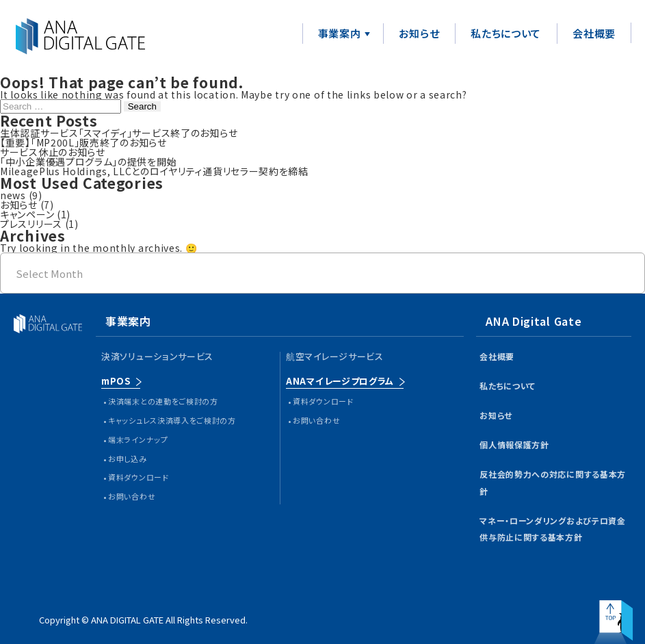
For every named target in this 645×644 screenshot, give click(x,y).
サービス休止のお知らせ (53, 152)
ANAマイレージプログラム (340, 381)
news (13, 195)
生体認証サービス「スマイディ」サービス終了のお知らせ (119, 133)
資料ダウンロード (139, 477)
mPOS (116, 381)
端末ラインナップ (138, 439)
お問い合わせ (132, 496)
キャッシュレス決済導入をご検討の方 (172, 420)
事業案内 (340, 33)
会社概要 (594, 33)
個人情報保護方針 (514, 445)
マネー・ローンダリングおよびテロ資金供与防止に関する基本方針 (553, 529)
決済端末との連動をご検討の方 (163, 401)
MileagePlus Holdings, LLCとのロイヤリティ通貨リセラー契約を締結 (154, 171)
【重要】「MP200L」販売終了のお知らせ (83, 142)
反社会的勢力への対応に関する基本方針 (553, 482)
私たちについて (506, 33)
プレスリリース (31, 224)
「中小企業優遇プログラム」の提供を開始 (88, 162)
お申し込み (128, 459)
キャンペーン (27, 214)
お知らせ (419, 33)
